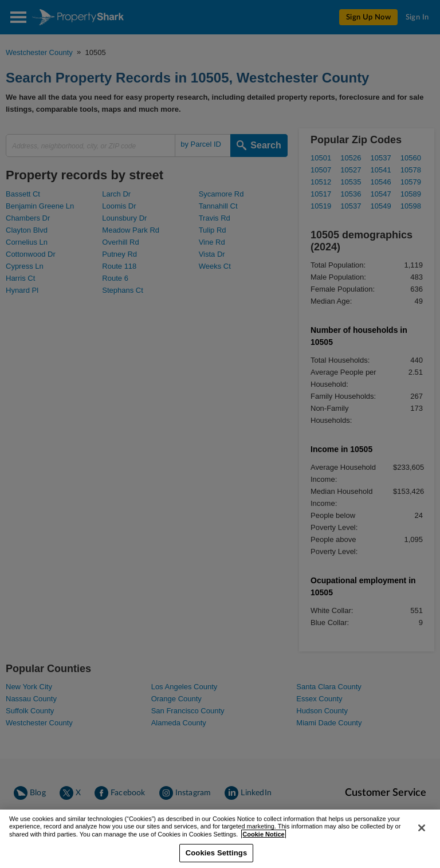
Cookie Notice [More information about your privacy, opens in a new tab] (263, 847)
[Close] (422, 841)
